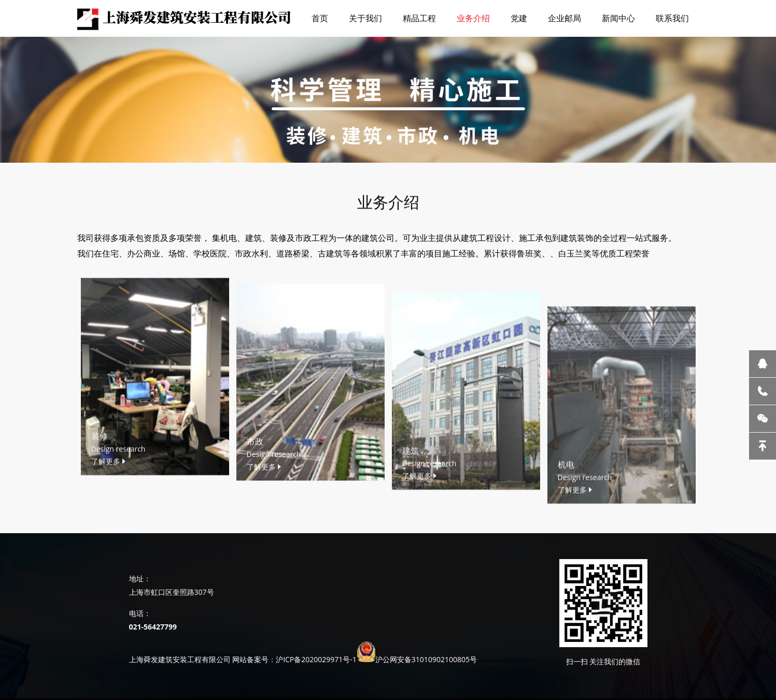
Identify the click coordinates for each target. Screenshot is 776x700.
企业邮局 (565, 18)
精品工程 (419, 18)
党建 (519, 18)
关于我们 (365, 18)
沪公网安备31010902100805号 (426, 659)
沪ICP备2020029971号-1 (316, 659)
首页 (320, 18)
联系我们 (672, 18)
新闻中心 (618, 18)
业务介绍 (473, 18)
